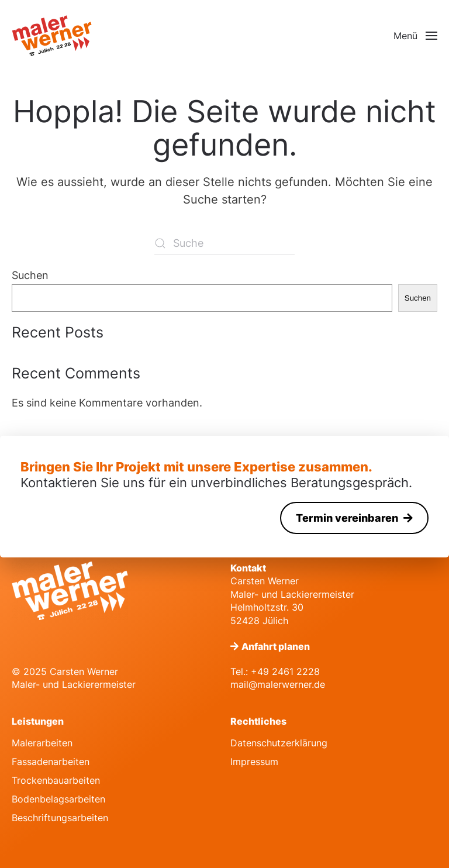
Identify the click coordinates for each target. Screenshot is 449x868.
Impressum (254, 762)
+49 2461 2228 (285, 671)
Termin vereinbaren (348, 518)
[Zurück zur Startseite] (53, 36)
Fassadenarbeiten (51, 762)
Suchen (30, 275)
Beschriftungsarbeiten (60, 818)
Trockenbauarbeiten (56, 780)
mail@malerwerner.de (278, 684)
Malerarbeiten (42, 743)
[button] (415, 36)
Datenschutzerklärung (279, 743)
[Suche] (224, 243)
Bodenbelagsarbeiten (58, 799)
